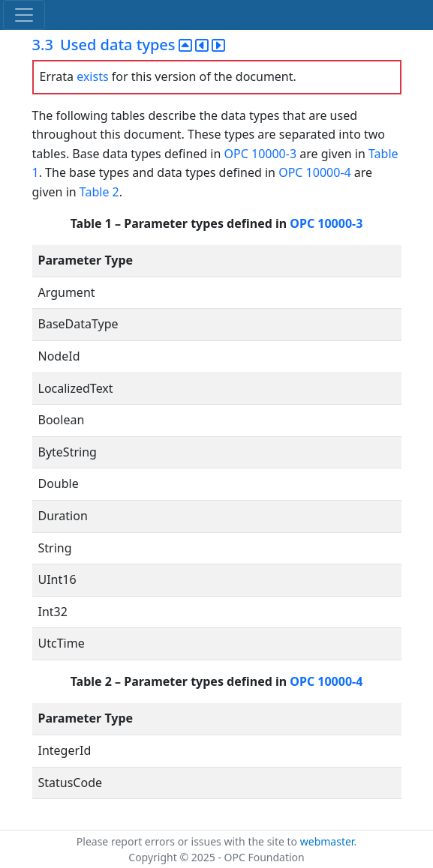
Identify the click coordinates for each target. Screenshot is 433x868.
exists (92, 76)
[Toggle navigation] (24, 15)
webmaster (327, 841)
